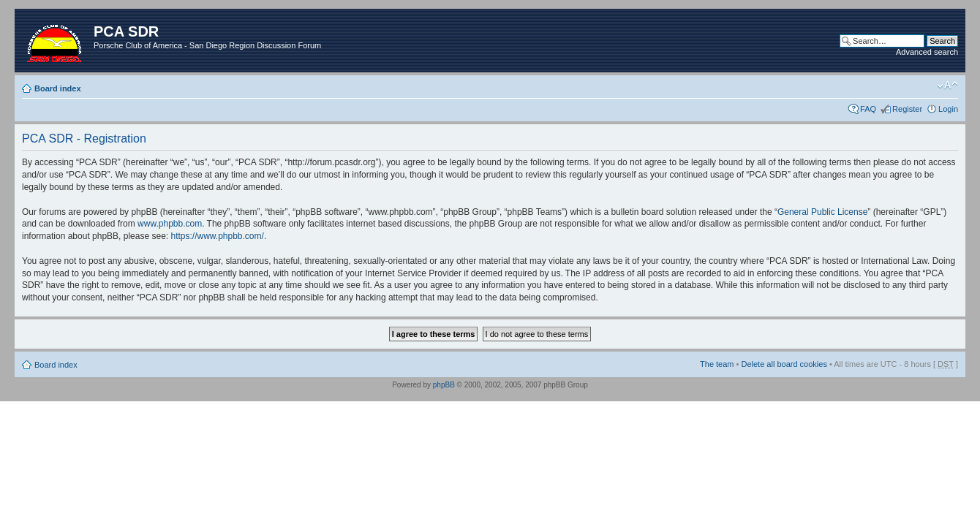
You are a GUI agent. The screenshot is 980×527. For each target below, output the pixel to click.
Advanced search (927, 52)
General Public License (822, 212)
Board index (58, 88)
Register (907, 109)
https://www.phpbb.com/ (217, 236)
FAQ (868, 109)
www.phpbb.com (170, 224)
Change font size (947, 86)
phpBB (444, 385)
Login (948, 109)
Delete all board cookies (784, 364)
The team (717, 364)
